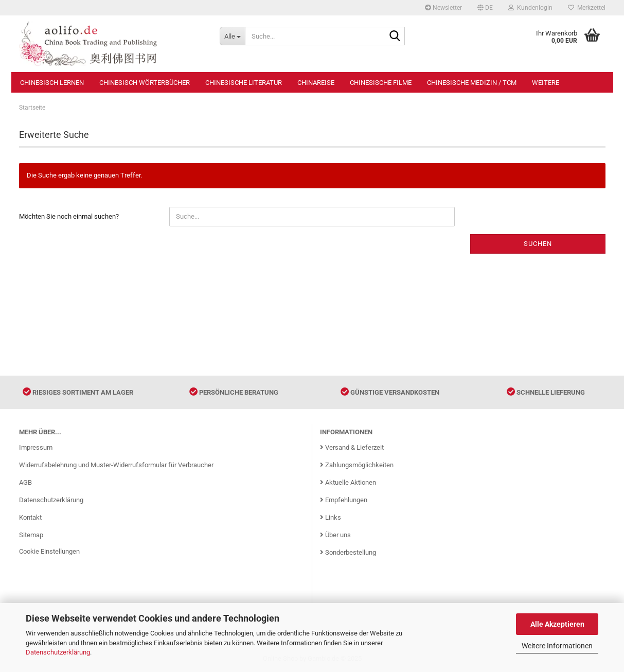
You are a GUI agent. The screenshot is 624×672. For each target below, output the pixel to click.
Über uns (335, 535)
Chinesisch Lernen (52, 83)
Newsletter (443, 8)
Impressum (36, 447)
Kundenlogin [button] (530, 8)
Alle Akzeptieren (557, 624)
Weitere (546, 83)
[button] (485, 8)
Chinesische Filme (381, 83)
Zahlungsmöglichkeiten (357, 465)
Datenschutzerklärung (58, 652)
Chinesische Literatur (244, 83)
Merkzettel (587, 8)
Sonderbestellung (348, 552)
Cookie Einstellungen (49, 551)
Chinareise (316, 83)
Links (331, 517)
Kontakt (30, 517)
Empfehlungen (344, 500)
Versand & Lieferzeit (352, 447)
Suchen (538, 244)
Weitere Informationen (557, 646)
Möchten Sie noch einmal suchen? (69, 216)
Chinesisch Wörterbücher (145, 83)
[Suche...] (232, 36)
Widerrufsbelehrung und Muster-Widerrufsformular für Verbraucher (116, 465)
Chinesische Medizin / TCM (472, 83)
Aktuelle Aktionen (348, 482)
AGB (25, 482)
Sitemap (31, 535)
